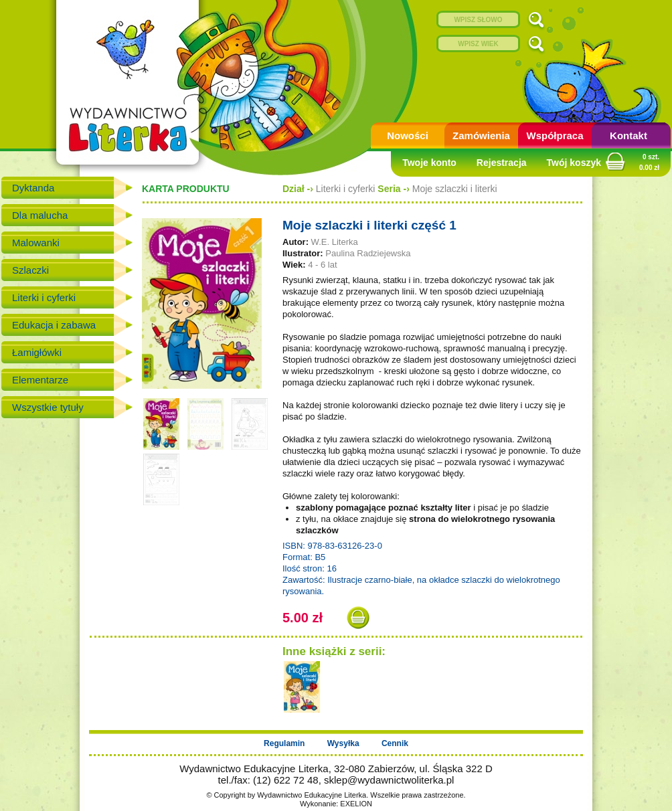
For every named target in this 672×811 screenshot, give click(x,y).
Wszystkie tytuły (48, 407)
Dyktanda (33, 188)
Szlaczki (30, 270)
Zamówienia (481, 136)
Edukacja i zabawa (54, 325)
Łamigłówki (37, 352)
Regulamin (284, 743)
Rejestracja (502, 163)
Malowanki (36, 243)
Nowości (408, 136)
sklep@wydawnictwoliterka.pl (389, 780)
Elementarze (40, 380)
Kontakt (628, 136)
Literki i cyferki (44, 297)
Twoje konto (429, 163)
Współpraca (555, 136)
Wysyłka (343, 743)
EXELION (356, 804)
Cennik (395, 743)
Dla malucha (40, 215)
